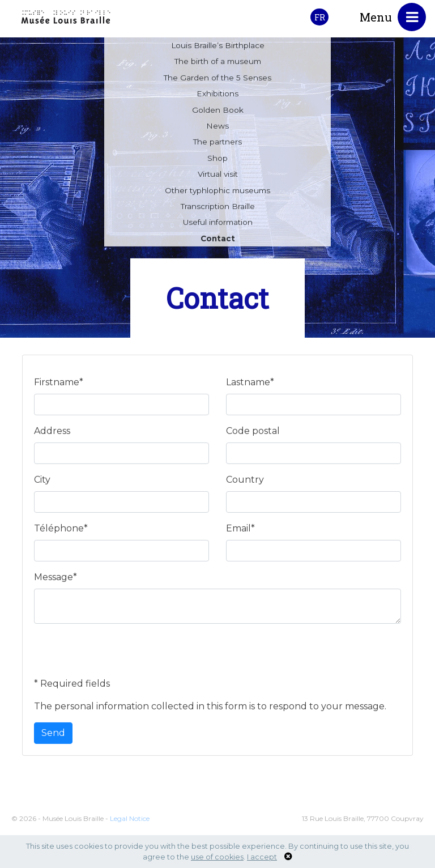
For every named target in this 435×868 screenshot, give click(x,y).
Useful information (218, 224)
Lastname (250, 384)
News (217, 128)
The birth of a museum (218, 63)
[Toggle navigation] (412, 17)
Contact (218, 241)
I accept (262, 857)
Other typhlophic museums (217, 193)
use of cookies (217, 857)
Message (56, 579)
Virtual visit (218, 176)
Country (245, 482)
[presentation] (120, 657)
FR (320, 17)
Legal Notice (130, 829)
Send (53, 735)
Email (240, 531)
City (42, 482)
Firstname (59, 384)
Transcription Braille (218, 209)
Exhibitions (217, 96)
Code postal (253, 433)
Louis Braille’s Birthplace (218, 48)
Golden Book (218, 112)
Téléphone (61, 531)
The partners (217, 144)
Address (52, 433)
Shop (217, 160)
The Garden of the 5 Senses (217, 80)
